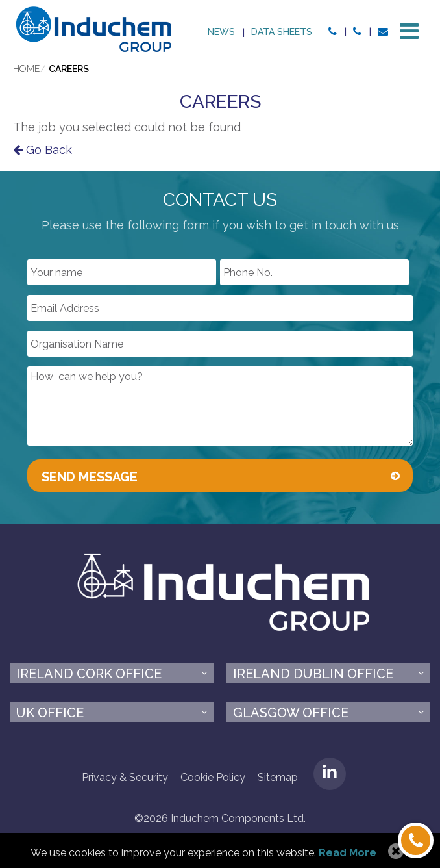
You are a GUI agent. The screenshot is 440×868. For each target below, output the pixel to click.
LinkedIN (330, 774)
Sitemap (278, 777)
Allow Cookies (394, 852)
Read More (348, 853)
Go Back (43, 150)
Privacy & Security (125, 777)
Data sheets (282, 32)
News (221, 32)
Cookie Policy (213, 777)
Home (26, 69)
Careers (69, 69)
